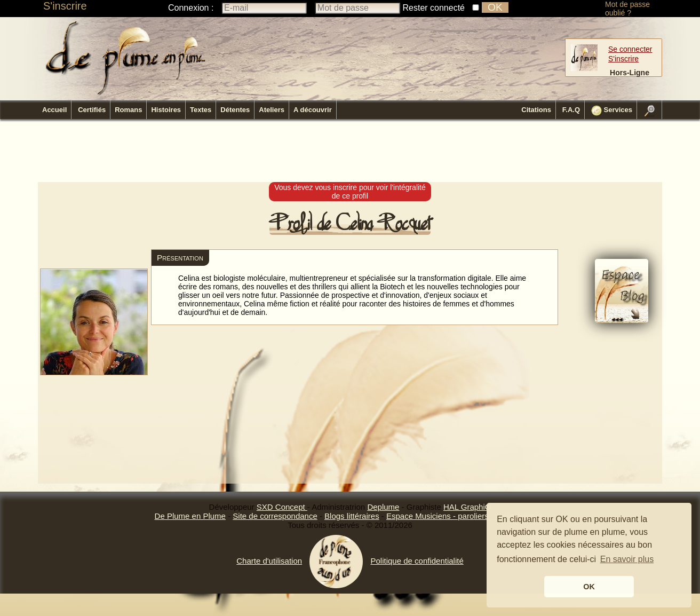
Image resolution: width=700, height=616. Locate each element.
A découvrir (313, 110)
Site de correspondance (275, 516)
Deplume (383, 507)
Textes (201, 110)
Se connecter (630, 49)
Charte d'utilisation (269, 561)
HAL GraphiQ (467, 507)
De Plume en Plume (190, 516)
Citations (536, 110)
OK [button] (589, 587)
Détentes (235, 110)
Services (612, 110)
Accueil (54, 110)
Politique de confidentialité (417, 561)
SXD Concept (282, 507)
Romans (128, 110)
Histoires (166, 110)
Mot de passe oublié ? (627, 9)
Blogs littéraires (352, 516)
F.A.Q (571, 110)
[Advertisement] (350, 151)
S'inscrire (65, 6)
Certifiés (92, 110)
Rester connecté (434, 8)
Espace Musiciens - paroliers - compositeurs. (466, 516)
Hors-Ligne (630, 73)
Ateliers (272, 110)
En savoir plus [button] (627, 559)
